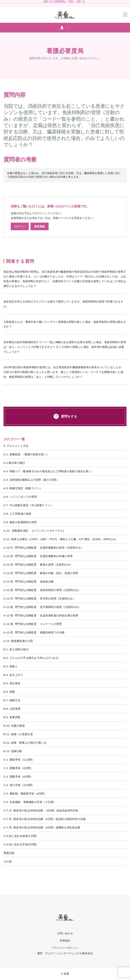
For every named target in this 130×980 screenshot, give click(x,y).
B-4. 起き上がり (13, 675)
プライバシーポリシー (65, 948)
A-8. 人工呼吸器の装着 (17, 514)
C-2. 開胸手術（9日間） (18, 768)
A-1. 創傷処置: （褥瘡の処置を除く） (26, 454)
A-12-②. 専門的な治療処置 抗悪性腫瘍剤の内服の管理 (38, 556)
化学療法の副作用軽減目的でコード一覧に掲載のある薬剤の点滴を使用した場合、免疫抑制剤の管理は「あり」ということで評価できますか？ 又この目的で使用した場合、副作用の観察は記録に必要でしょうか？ (65, 347)
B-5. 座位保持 (12, 683)
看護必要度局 (65, 51)
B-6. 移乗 (9, 692)
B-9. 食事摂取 (12, 717)
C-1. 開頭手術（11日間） (19, 760)
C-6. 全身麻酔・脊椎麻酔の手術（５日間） (30, 802)
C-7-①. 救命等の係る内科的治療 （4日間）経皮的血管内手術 (41, 810)
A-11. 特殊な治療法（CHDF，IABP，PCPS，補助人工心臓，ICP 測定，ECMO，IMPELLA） (61, 539)
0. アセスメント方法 (16, 446)
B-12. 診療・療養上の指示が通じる (25, 743)
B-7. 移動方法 (12, 700)
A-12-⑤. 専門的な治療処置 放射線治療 (29, 582)
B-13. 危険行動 (13, 751)
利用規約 (65, 941)
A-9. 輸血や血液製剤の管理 (20, 522)
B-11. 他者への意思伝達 (18, 734)
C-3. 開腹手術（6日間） (18, 777)
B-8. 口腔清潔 (12, 709)
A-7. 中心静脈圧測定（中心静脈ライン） (28, 505)
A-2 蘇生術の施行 (14, 463)
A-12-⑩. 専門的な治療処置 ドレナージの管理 (33, 624)
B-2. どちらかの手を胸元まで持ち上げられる (31, 658)
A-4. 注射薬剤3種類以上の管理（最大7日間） (31, 480)
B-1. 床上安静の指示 (16, 649)
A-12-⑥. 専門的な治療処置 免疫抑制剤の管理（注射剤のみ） (42, 590)
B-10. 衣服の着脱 (14, 726)
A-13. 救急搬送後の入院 (18, 641)
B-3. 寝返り (11, 666)
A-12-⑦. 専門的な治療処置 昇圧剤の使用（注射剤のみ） (39, 598)
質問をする (65, 416)
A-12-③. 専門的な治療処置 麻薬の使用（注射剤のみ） (38, 565)
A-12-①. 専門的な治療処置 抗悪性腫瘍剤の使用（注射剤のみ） (44, 548)
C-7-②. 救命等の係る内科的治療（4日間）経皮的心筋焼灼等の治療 (45, 819)
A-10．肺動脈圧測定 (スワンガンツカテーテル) (34, 531)
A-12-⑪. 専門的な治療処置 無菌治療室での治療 (34, 632)
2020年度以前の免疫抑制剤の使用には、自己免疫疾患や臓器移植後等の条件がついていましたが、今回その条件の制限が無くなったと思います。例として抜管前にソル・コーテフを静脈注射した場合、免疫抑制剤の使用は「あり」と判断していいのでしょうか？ (64, 372)
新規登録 (39, 226)
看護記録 (9, 853)
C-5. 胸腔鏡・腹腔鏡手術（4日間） (25, 794)
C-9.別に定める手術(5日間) (20, 844)
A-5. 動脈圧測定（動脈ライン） (23, 488)
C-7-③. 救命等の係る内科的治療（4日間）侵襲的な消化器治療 (42, 827)
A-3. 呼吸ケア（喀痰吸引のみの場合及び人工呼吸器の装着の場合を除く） (49, 471)
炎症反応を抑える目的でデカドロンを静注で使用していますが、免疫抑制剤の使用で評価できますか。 (63, 304)
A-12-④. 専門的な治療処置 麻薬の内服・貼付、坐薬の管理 (41, 573)
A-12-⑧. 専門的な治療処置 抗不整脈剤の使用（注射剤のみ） (42, 607)
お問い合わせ (65, 933)
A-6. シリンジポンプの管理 (20, 497)
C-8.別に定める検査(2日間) (20, 836)
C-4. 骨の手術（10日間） (19, 785)
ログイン (65, 28)
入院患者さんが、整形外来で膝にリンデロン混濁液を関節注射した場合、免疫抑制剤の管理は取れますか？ (65, 324)
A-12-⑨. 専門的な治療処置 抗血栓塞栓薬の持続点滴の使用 (41, 615)
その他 (8, 861)
